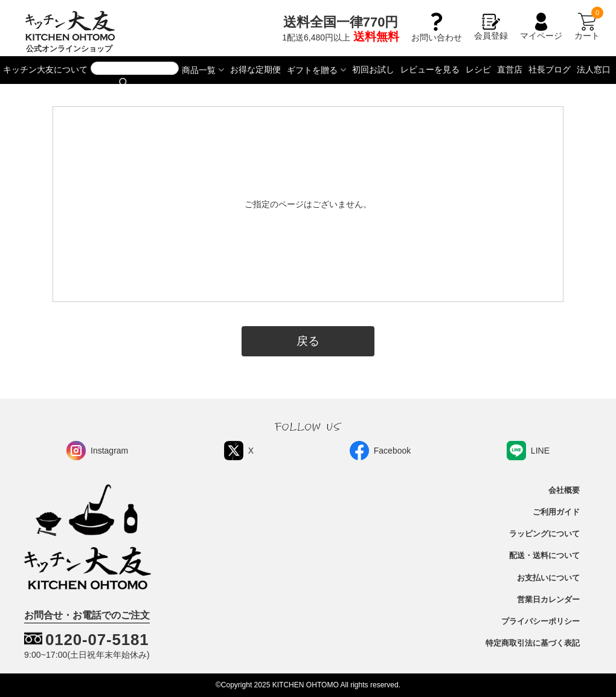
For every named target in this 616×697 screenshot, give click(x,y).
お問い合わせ (437, 33)
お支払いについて (548, 578)
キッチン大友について (45, 69)
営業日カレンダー (548, 600)
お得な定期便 (255, 69)
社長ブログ (550, 69)
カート (587, 27)
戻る (308, 341)
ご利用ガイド (556, 512)
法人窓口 (594, 69)
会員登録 (491, 27)
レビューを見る (430, 69)
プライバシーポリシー (541, 622)
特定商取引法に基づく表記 (533, 643)
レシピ (478, 69)
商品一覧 (199, 70)
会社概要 (564, 490)
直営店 (510, 69)
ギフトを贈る (312, 70)
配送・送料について (544, 556)
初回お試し (373, 69)
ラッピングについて (544, 534)
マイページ (541, 27)
